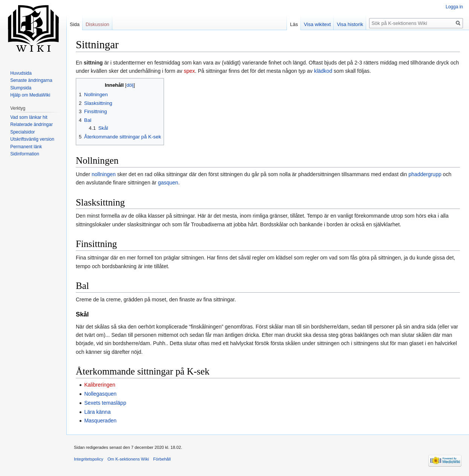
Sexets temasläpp (105, 403)
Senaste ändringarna (31, 80)
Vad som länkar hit (29, 117)
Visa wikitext (317, 24)
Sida (75, 24)
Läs (294, 24)
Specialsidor (22, 132)
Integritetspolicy (89, 459)
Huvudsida (21, 73)
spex (189, 71)
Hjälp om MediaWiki (30, 95)
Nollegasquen (100, 394)
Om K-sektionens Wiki (128, 459)
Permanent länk (26, 147)
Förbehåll (162, 459)
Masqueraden (100, 421)
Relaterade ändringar (31, 124)
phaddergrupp (425, 174)
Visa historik (350, 24)
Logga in (454, 7)
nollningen (104, 174)
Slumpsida (21, 88)
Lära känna (97, 412)
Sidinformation (25, 154)
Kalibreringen (100, 385)
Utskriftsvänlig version (32, 139)
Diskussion (97, 24)
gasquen (168, 183)
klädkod (323, 71)
